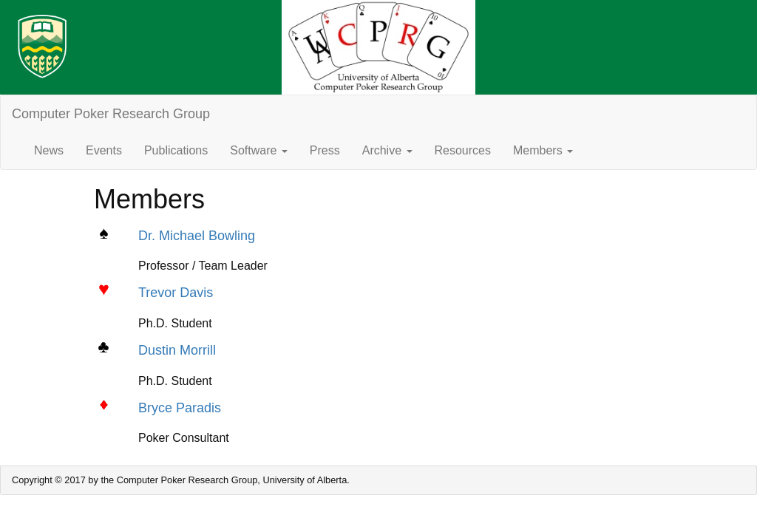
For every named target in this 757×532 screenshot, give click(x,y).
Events (104, 150)
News (49, 150)
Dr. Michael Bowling (197, 236)
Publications (176, 150)
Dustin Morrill (177, 350)
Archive (387, 150)
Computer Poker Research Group (111, 114)
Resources (463, 150)
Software (259, 150)
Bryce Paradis (180, 408)
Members (543, 150)
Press (325, 150)
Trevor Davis (176, 293)
